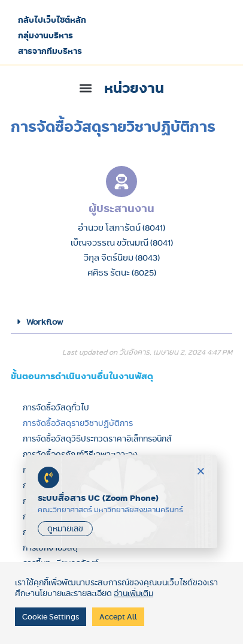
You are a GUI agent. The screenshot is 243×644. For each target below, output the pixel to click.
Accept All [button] (118, 616)
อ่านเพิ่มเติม (133, 593)
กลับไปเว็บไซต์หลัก (52, 20)
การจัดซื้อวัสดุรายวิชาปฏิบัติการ (78, 423)
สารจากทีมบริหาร (50, 51)
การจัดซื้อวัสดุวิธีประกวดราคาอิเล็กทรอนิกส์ (97, 439)
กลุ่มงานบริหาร (45, 35)
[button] (122, 88)
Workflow (45, 322)
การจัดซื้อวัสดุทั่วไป (56, 407)
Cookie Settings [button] (51, 616)
